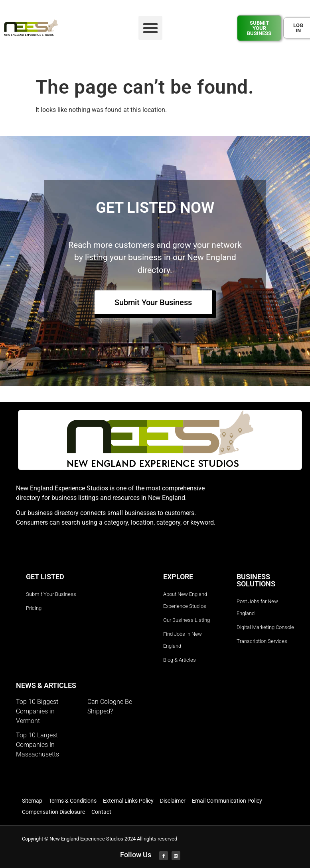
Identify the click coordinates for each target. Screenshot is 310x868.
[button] (150, 28)
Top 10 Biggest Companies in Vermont (37, 711)
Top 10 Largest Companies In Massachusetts (38, 745)
